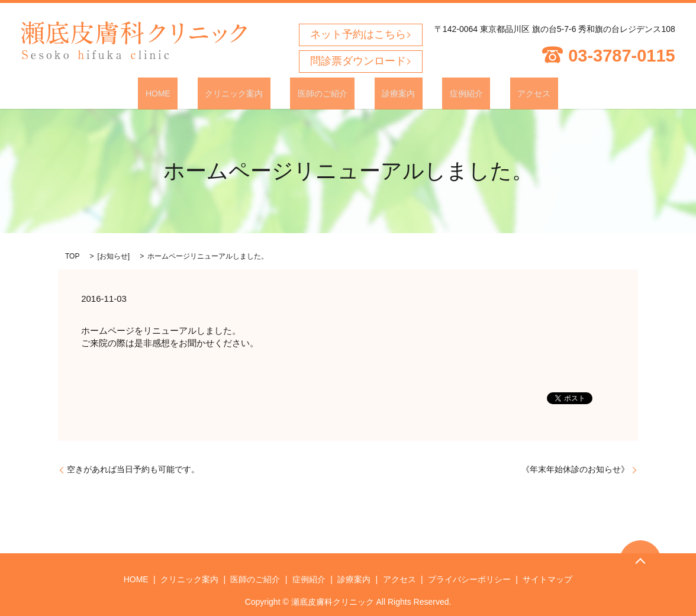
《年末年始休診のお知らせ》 (575, 469)
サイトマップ (547, 579)
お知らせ (114, 256)
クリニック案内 (256, 93)
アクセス (497, 93)
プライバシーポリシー (469, 579)
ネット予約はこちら (358, 34)
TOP (72, 256)
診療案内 (391, 93)
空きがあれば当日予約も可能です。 (133, 469)
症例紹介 (444, 93)
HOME (195, 93)
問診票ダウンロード (358, 61)
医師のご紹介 (330, 93)
